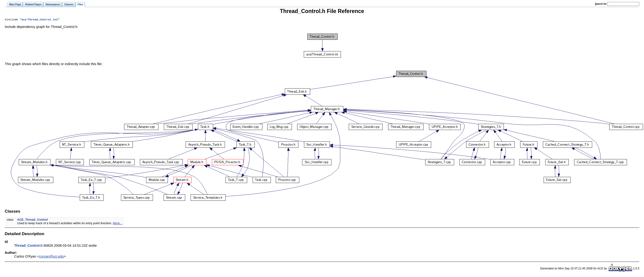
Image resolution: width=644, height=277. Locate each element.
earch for (601, 4)
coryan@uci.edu (52, 257)
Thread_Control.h (28, 246)
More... (118, 224)
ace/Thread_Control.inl (40, 20)
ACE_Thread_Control (32, 220)
